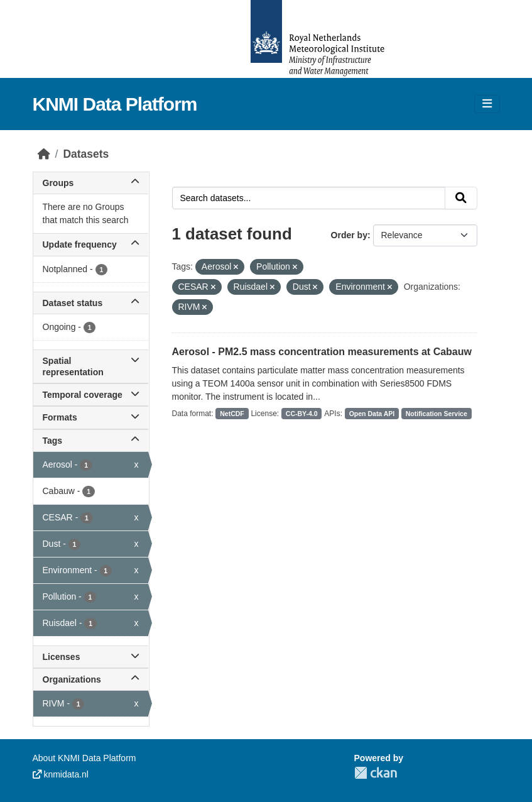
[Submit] (461, 198)
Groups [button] (91, 183)
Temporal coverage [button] (91, 395)
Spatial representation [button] (91, 366)
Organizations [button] (91, 679)
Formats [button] (91, 417)
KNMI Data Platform (115, 104)
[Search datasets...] (309, 198)
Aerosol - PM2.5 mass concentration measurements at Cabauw (322, 352)
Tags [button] (91, 441)
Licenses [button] (91, 657)
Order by (349, 235)
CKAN (376, 773)
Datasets (86, 154)
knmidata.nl (61, 774)
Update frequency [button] (91, 244)
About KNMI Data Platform (84, 758)
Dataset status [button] (91, 303)
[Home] (44, 154)
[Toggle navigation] (487, 104)
